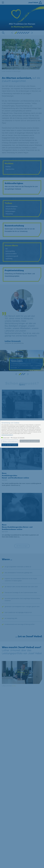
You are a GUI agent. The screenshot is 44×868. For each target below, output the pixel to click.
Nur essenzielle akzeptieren (30, 441)
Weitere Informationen (10, 441)
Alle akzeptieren (10, 445)
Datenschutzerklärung (7, 435)
